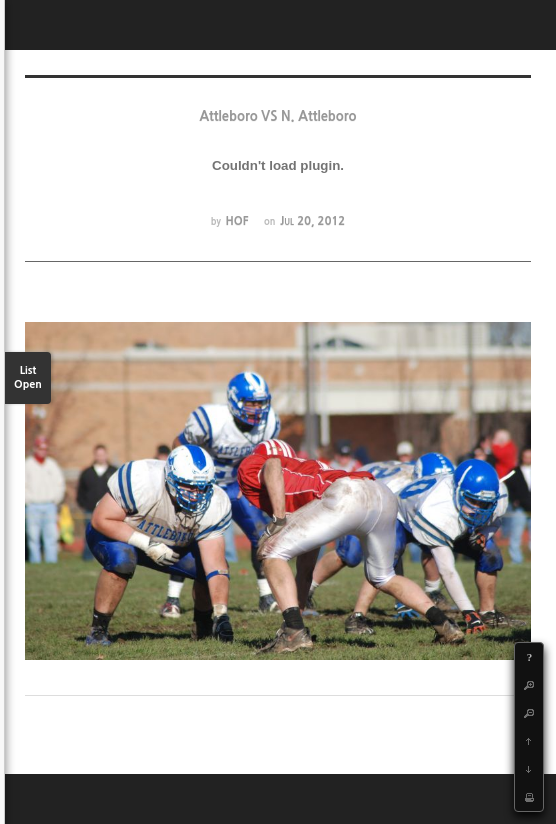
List (28, 378)
